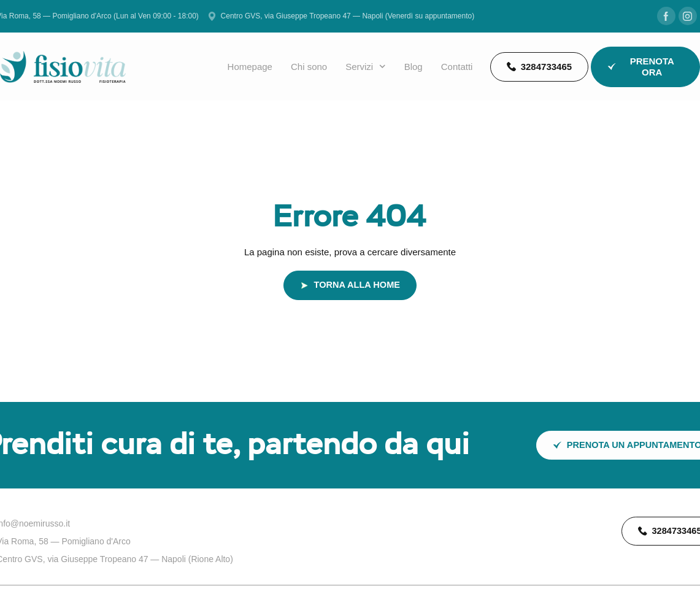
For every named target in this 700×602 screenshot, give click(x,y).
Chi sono (309, 67)
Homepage (250, 67)
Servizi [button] (366, 67)
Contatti (457, 67)
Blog (413, 67)
